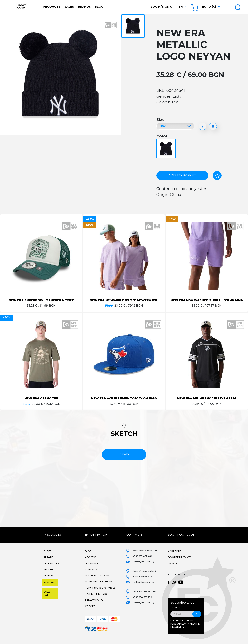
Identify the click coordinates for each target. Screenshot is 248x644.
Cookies (90, 611)
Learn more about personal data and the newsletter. (185, 628)
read (124, 459)
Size (161, 120)
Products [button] (52, 7)
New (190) (49, 587)
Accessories (51, 568)
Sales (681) (47, 598)
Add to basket (182, 175)
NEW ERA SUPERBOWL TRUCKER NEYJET (41, 300)
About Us (91, 562)
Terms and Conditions (99, 586)
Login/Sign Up (163, 7)
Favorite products (180, 562)
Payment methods (96, 599)
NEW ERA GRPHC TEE (41, 403)
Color (162, 136)
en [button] (181, 7)
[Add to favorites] (217, 176)
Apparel (49, 562)
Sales (69, 7)
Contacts (91, 574)
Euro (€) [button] (209, 7)
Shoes (47, 556)
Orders (172, 568)
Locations (91, 568)
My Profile (174, 556)
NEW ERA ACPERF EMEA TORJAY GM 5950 (124, 403)
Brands (84, 7)
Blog (99, 7)
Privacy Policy (94, 605)
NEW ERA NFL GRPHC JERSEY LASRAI (207, 403)
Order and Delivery (97, 580)
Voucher (49, 574)
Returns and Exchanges (100, 593)
